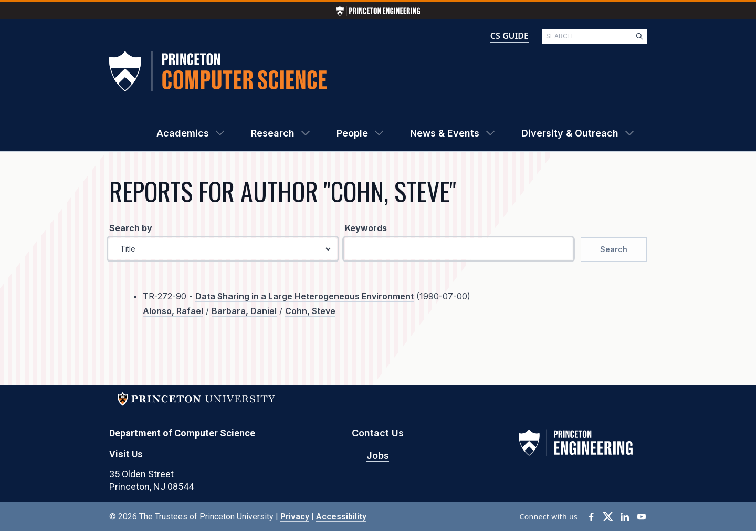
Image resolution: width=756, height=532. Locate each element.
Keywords (366, 228)
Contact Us (378, 433)
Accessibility (341, 517)
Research (273, 133)
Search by (131, 228)
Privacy (295, 517)
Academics (183, 133)
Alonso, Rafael (173, 311)
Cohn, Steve (310, 311)
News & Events (445, 133)
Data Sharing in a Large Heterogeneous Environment (304, 296)
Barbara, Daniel (244, 311)
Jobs (378, 456)
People (352, 133)
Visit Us (126, 454)
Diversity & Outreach (570, 133)
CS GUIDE (510, 36)
